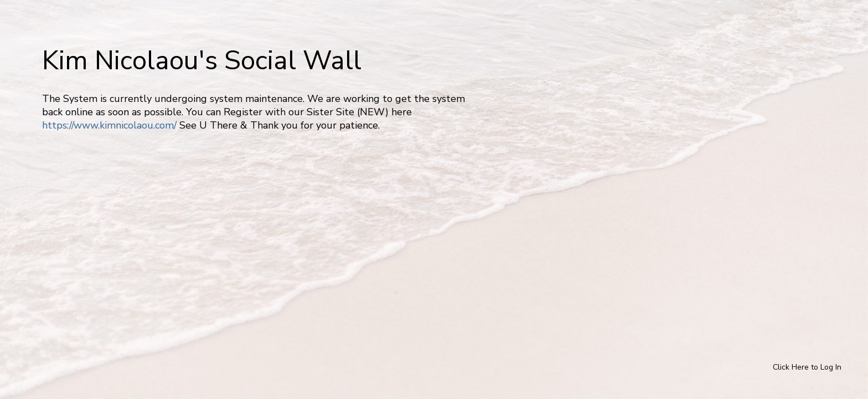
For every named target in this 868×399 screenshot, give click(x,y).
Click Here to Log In (807, 367)
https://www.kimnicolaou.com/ (109, 125)
